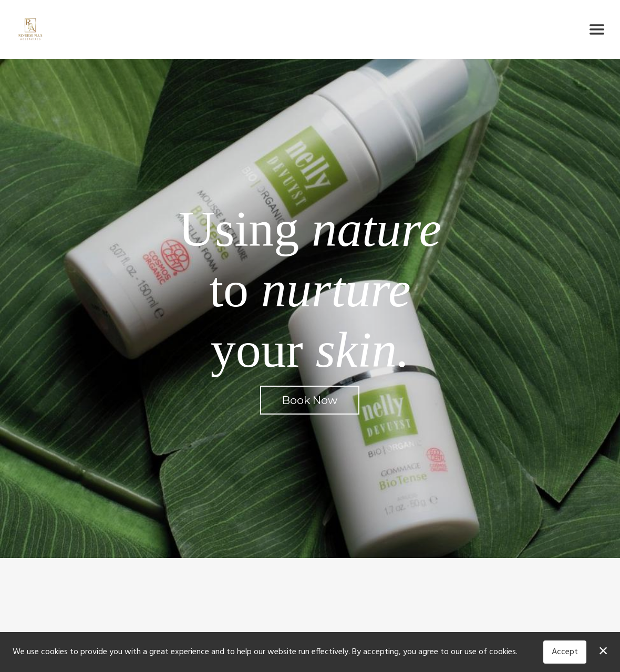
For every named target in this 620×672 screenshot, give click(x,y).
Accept (565, 652)
